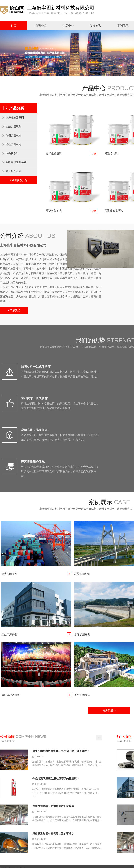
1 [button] (62, 70)
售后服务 (107, 833)
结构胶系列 (12, 153)
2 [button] (67, 70)
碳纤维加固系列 (15, 118)
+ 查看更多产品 (18, 180)
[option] (67, 53)
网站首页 (107, 824)
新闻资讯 (95, 26)
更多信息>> (109, 648)
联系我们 (107, 843)
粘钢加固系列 (13, 135)
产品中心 (68, 26)
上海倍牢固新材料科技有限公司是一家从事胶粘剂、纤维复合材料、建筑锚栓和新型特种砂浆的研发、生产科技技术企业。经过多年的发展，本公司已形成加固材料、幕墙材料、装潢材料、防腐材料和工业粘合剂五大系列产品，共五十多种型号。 (42, 831)
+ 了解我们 (14, 311)
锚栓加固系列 (13, 144)
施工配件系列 (13, 171)
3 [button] (72, 70)
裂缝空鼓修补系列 (16, 162)
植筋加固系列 (13, 127)
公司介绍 (41, 26)
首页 (14, 26)
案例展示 (107, 838)
